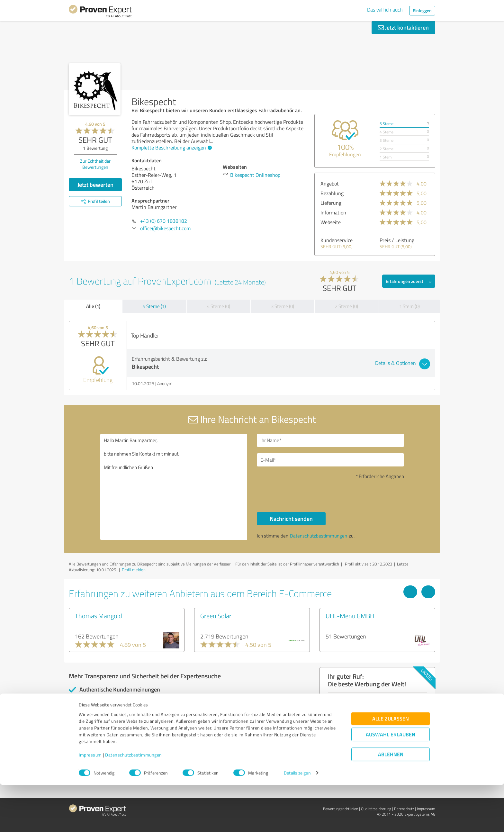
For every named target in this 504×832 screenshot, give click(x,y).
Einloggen (422, 10)
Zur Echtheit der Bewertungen (95, 164)
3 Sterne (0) (283, 306)
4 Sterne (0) (219, 306)
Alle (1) (93, 306)
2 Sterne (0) (346, 306)
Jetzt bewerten (95, 185)
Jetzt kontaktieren (403, 27)
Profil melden (134, 570)
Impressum (90, 802)
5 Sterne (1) (154, 306)
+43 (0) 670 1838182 (164, 221)
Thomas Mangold (98, 616)
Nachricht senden (291, 519)
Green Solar (216, 616)
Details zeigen (297, 820)
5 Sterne (387, 124)
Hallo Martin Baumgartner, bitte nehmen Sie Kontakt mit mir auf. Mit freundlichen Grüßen (174, 487)
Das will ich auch (385, 10)
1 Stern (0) (410, 306)
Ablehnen (391, 801)
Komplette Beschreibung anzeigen (171, 148)
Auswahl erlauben (391, 781)
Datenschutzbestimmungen (134, 802)
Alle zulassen (391, 766)
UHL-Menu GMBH (350, 616)
